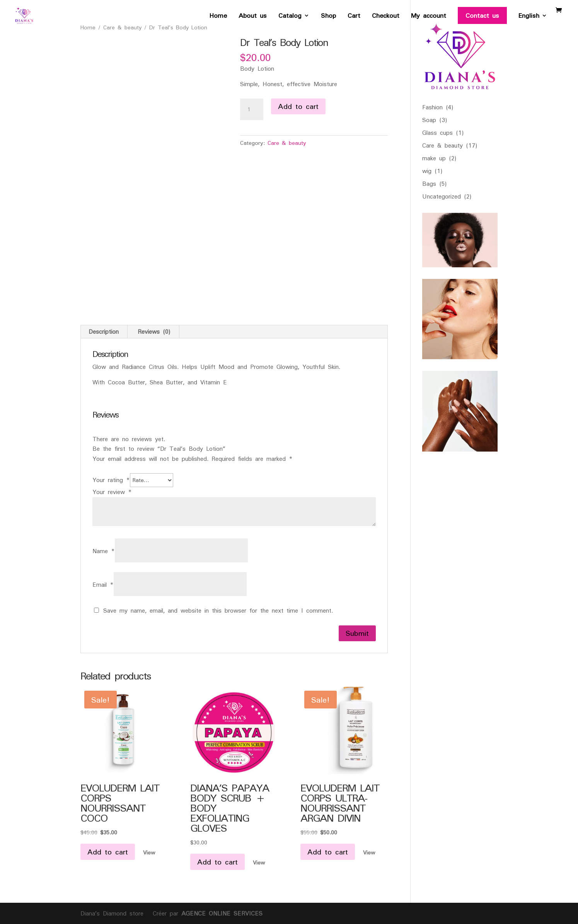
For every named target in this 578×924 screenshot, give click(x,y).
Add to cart (298, 106)
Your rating (111, 480)
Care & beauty (287, 143)
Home (218, 17)
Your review (112, 492)
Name (104, 551)
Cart (354, 17)
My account (429, 17)
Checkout (386, 17)
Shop (328, 17)
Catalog (290, 17)
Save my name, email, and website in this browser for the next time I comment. (218, 611)
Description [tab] (104, 332)
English (529, 17)
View (149, 852)
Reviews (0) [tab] (154, 332)
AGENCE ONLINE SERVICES (220, 913)
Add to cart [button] (108, 852)
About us (253, 17)
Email (103, 585)
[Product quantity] (252, 109)
